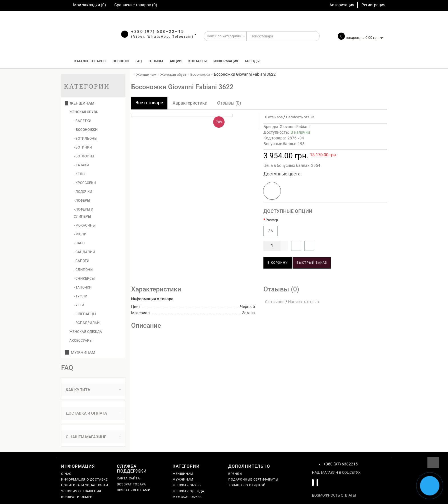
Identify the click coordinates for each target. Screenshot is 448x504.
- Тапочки (83, 287)
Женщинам (80, 103)
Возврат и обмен (77, 497)
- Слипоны (83, 270)
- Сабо (79, 243)
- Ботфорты (84, 156)
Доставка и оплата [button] (93, 413)
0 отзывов (273, 117)
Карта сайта (128, 478)
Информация (226, 61)
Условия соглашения (81, 491)
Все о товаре (149, 103)
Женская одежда (86, 332)
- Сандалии (84, 252)
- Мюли (80, 234)
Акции (176, 61)
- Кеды (79, 174)
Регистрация (373, 5)
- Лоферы (82, 201)
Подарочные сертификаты (253, 480)
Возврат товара (131, 484)
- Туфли (81, 296)
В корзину (278, 263)
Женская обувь (84, 112)
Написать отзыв (300, 117)
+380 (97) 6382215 (341, 464)
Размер (272, 220)
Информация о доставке (84, 480)
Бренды (252, 61)
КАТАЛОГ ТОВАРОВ (89, 61)
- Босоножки (86, 130)
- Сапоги (82, 261)
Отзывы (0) (229, 103)
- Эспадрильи (87, 323)
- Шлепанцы (85, 314)
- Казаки (81, 165)
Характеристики (190, 103)
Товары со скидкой (247, 485)
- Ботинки (83, 147)
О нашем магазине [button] (93, 437)
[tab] (93, 390)
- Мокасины (85, 225)
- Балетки (83, 121)
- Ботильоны (85, 139)
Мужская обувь (187, 497)
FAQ (139, 61)
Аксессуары (81, 341)
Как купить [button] (93, 390)
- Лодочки (83, 192)
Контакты (197, 61)
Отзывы (156, 61)
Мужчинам (80, 352)
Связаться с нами (134, 490)
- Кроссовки (85, 183)
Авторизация (342, 5)
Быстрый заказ (312, 263)
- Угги (79, 305)
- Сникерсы (84, 279)
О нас (66, 474)
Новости (121, 61)
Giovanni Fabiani (295, 127)
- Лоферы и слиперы (84, 213)
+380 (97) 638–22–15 (158, 31)
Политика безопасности (85, 485)
